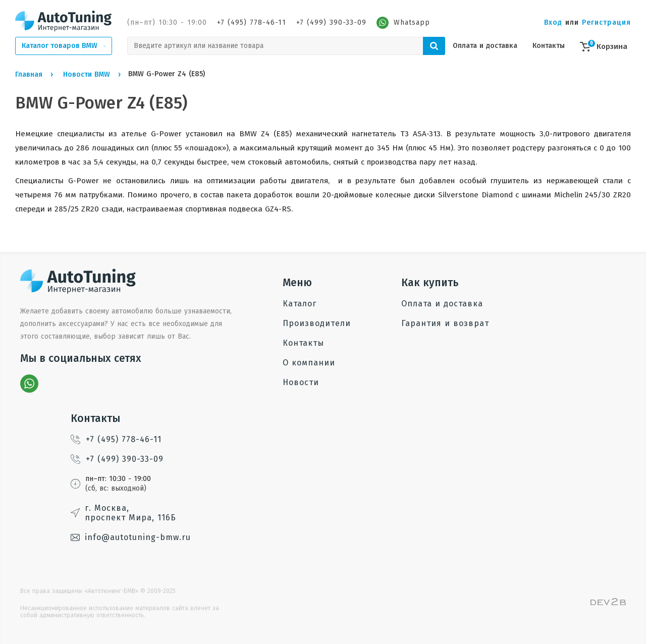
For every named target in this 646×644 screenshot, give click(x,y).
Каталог (300, 304)
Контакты (549, 46)
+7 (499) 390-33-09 (331, 22)
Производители (317, 323)
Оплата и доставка (485, 46)
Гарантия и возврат (445, 323)
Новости (301, 382)
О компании (309, 363)
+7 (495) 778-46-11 (252, 22)
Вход (553, 22)
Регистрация (606, 22)
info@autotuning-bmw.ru (131, 537)
